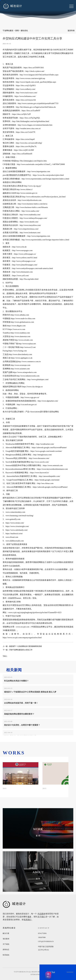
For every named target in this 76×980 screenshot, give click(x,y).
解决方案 (6, 933)
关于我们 (41, 917)
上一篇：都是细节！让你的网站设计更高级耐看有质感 (22, 646)
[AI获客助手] (48, 975)
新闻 (17, 31)
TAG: (5, 656)
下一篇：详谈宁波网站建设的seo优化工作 (18, 650)
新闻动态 (6, 950)
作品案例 (41, 914)
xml (39, 974)
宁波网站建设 (8, 31)
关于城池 (6, 944)
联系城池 (6, 955)
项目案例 (6, 939)
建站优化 (24, 31)
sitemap (34, 974)
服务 (29, 917)
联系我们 (28, 920)
